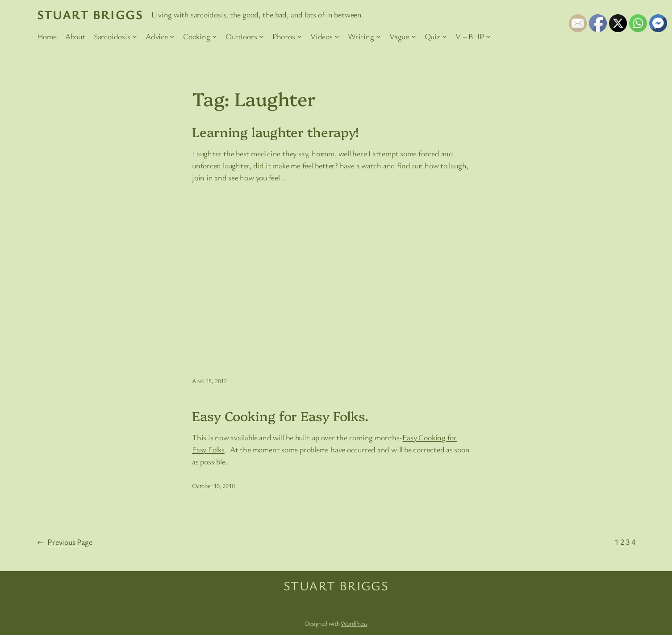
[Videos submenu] (337, 36)
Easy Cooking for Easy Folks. (280, 416)
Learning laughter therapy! (275, 132)
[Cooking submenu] (215, 36)
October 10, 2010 (213, 486)
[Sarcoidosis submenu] (135, 36)
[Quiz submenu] (445, 36)
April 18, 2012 (209, 381)
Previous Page (65, 542)
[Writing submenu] (378, 36)
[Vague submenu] (414, 36)
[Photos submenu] (299, 36)
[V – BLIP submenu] (488, 36)
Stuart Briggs (90, 14)
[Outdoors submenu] (261, 36)
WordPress (354, 623)
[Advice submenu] (172, 36)
